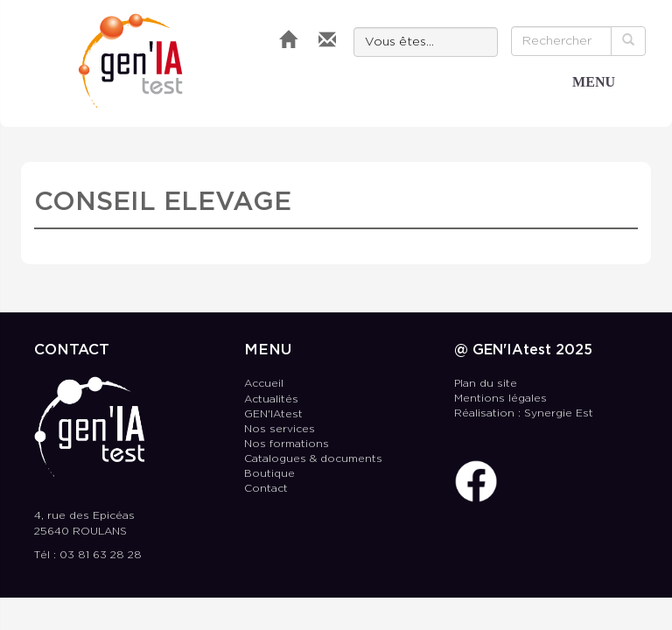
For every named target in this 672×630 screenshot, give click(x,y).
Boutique (269, 474)
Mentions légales (500, 399)
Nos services (280, 429)
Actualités (271, 399)
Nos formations (287, 444)
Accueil (264, 384)
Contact (266, 489)
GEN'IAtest (131, 61)
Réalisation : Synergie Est (524, 413)
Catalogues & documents (313, 459)
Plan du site (486, 384)
